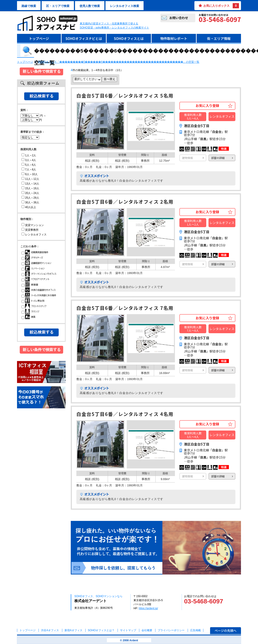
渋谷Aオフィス (50, 630)
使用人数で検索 (90, 6)
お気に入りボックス (221, 6)
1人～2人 (29, 155)
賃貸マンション (33, 225)
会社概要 (147, 630)
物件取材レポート (174, 38)
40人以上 (29, 207)
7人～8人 (29, 170)
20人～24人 (30, 193)
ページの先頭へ (226, 631)
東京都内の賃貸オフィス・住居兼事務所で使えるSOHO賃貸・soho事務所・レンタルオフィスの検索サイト (114, 26)
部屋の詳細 (218, 158)
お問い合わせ (179, 18)
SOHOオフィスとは (129, 38)
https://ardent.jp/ (148, 608)
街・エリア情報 (219, 38)
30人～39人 (30, 202)
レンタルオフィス (34, 235)
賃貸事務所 (30, 230)
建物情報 (187, 158)
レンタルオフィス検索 (125, 6)
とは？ (101, 630)
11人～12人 (30, 179)
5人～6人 (29, 165)
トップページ (39, 38)
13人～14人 (30, 184)
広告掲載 (196, 630)
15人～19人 (30, 188)
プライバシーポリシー (171, 630)
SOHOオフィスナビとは (84, 38)
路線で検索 (29, 6)
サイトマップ (128, 630)
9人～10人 (30, 174)
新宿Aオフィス (73, 630)
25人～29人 (30, 198)
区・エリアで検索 (58, 6)
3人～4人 (29, 160)
